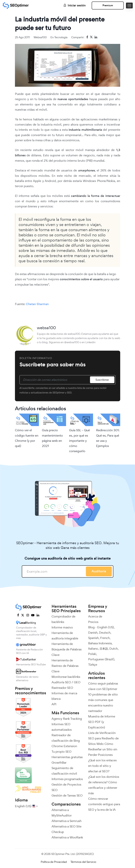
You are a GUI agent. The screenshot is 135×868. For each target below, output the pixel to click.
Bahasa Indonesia (100, 643)
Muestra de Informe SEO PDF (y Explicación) (102, 722)
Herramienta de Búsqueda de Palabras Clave (67, 649)
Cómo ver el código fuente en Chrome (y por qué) (27, 438)
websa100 (40, 37)
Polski (92, 654)
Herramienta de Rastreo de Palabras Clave (65, 666)
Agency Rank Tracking (67, 719)
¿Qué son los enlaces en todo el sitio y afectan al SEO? (102, 766)
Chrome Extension (64, 746)
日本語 (104, 649)
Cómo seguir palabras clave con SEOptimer (103, 686)
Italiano (93, 649)
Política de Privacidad (54, 862)
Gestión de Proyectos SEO (66, 787)
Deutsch (105, 633)
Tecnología (61, 37)
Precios (93, 622)
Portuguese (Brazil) (101, 659)
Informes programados (67, 779)
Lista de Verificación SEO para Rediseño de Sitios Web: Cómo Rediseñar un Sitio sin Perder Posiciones (103, 744)
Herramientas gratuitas (67, 757)
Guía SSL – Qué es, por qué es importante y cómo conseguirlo (79, 441)
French (105, 638)
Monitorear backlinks (66, 677)
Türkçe (93, 665)
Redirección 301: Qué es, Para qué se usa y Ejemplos (108, 438)
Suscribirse (102, 380)
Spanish (93, 638)
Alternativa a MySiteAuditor (62, 813)
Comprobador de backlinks (63, 619)
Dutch (114, 649)
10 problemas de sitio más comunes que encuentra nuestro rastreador (103, 703)
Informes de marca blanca (64, 696)
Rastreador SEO (62, 688)
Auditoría (99, 571)
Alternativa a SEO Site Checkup (67, 829)
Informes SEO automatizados (62, 727)
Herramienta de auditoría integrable (65, 636)
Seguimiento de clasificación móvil (64, 771)
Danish (93, 633)
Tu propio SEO (61, 752)
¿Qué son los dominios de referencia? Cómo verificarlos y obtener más (104, 785)
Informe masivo (62, 627)
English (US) (106, 627)
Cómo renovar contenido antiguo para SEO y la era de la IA (104, 804)
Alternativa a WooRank (67, 837)
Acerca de (95, 616)
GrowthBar (59, 763)
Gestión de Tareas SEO (67, 795)
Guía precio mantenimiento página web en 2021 (52, 438)
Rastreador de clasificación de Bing (66, 738)
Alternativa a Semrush (67, 821)
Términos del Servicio (83, 862)
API (54, 704)
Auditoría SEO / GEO (66, 682)
